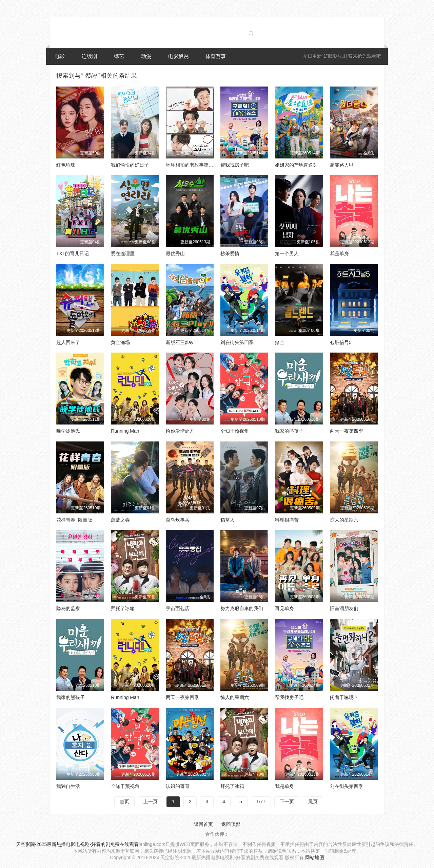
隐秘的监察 (68, 608)
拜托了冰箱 (123, 608)
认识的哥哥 (178, 786)
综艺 (119, 56)
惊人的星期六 (344, 520)
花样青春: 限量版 (74, 520)
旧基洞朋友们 (344, 608)
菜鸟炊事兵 (178, 520)
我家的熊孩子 (289, 431)
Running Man (125, 431)
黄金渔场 (120, 342)
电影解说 (178, 56)
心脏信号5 (341, 342)
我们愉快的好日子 (130, 165)
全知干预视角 (235, 431)
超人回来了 (68, 342)
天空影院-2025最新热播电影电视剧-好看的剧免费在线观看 (77, 844)
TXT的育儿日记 (73, 253)
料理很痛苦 (287, 520)
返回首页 (203, 824)
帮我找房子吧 (235, 165)
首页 (124, 801)
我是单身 (339, 253)
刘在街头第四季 (237, 342)
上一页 (151, 801)
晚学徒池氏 (68, 431)
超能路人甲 (342, 165)
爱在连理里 (123, 253)
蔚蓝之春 (120, 520)
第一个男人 (287, 253)
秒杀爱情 (230, 253)
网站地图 (315, 857)
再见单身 (284, 608)
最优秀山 (175, 253)
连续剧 (89, 56)
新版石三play (180, 342)
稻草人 (228, 520)
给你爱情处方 (180, 431)
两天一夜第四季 (347, 431)
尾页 (313, 801)
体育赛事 (216, 56)
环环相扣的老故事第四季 (192, 165)
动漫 (146, 56)
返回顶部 (231, 824)
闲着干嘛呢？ (344, 697)
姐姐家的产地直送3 (295, 165)
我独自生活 (68, 786)
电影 (60, 56)
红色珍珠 (66, 165)
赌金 (280, 342)
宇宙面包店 (178, 608)
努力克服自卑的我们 (242, 608)
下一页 (287, 801)
